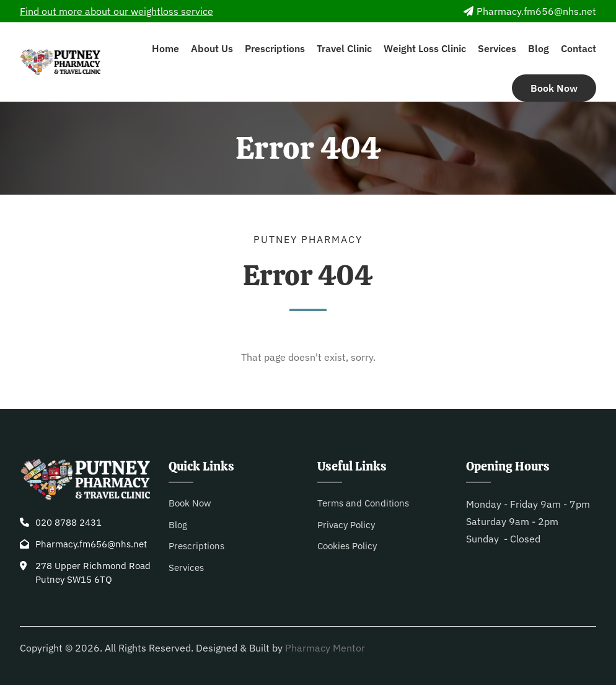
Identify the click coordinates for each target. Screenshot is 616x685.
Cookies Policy (347, 546)
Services (497, 48)
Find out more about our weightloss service (117, 11)
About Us (212, 48)
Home (165, 48)
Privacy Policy (346, 525)
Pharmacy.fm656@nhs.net (530, 11)
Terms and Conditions (363, 503)
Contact (579, 48)
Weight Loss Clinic (425, 48)
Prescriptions (275, 48)
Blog (539, 48)
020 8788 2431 (68, 522)
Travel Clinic (344, 48)
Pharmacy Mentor (325, 648)
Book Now (554, 88)
